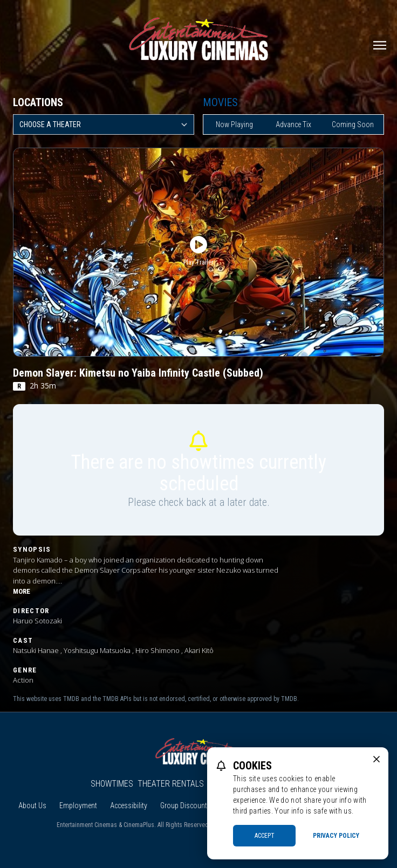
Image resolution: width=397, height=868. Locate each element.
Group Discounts (186, 805)
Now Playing (234, 124)
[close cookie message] (377, 759)
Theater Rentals (171, 784)
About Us (32, 805)
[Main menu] (380, 45)
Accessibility (129, 805)
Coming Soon (353, 124)
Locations (38, 102)
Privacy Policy (336, 836)
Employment (78, 805)
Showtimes (112, 784)
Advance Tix (293, 124)
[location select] (104, 124)
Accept (265, 836)
